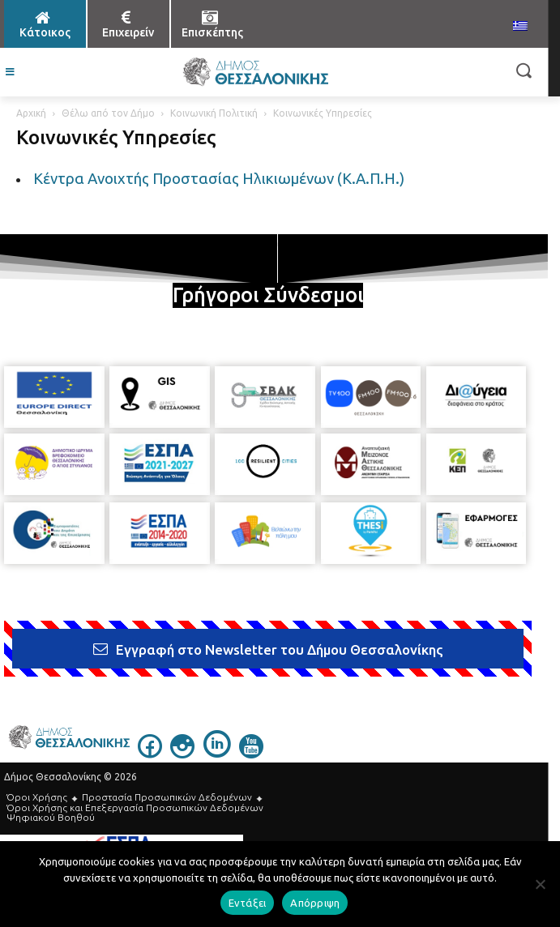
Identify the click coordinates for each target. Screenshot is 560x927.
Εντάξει (248, 903)
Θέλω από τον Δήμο (108, 113)
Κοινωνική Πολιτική (214, 113)
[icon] (150, 754)
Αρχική (31, 113)
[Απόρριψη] (540, 884)
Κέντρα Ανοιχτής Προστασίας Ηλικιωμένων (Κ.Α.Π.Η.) (219, 179)
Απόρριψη (315, 903)
